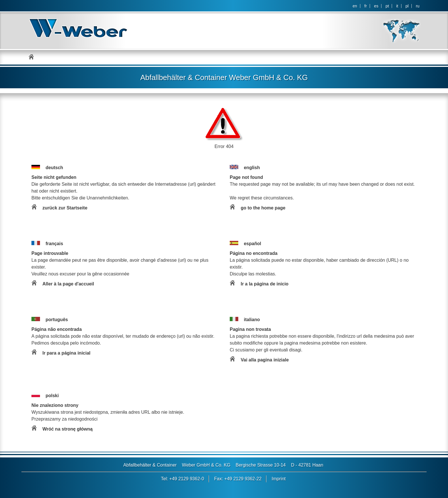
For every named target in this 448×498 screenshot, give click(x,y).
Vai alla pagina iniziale (265, 360)
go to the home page (263, 208)
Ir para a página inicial (66, 353)
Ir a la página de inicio (264, 284)
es (376, 6)
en (355, 6)
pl (407, 6)
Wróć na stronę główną (67, 429)
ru (418, 6)
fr (366, 6)
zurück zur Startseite (65, 208)
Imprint (279, 479)
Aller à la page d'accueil (68, 284)
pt (387, 6)
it (397, 6)
